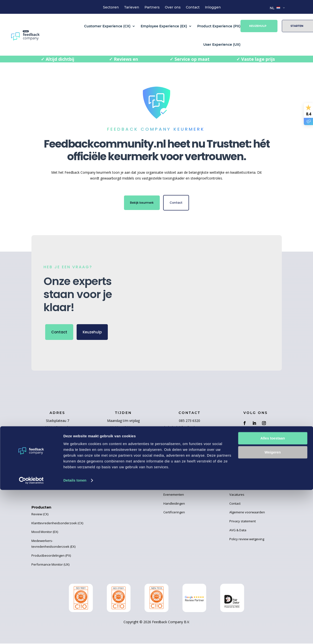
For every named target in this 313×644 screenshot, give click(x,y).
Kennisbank (172, 487)
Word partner (107, 460)
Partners (152, 7)
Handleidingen (174, 505)
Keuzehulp (258, 26)
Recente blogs (174, 460)
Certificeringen (174, 513)
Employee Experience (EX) (164, 26)
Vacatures (237, 496)
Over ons (173, 7)
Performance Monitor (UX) (50, 566)
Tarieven (132, 7)
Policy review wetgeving (247, 540)
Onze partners (108, 469)
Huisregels (237, 487)
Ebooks (169, 478)
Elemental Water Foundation (118, 478)
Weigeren (273, 606)
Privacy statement (243, 522)
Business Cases (175, 469)
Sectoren (111, 7)
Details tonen (75, 634)
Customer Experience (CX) (107, 26)
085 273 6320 (189, 422)
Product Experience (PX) (219, 26)
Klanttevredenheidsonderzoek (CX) (57, 524)
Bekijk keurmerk (140, 203)
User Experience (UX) (222, 45)
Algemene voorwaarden (247, 513)
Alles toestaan (273, 592)
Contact (193, 7)
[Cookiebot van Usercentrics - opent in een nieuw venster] (31, 635)
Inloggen (213, 7)
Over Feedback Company (248, 469)
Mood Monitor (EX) (45, 533)
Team (233, 478)
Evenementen (174, 496)
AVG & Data (238, 531)
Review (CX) (40, 515)
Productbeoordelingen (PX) (51, 557)
